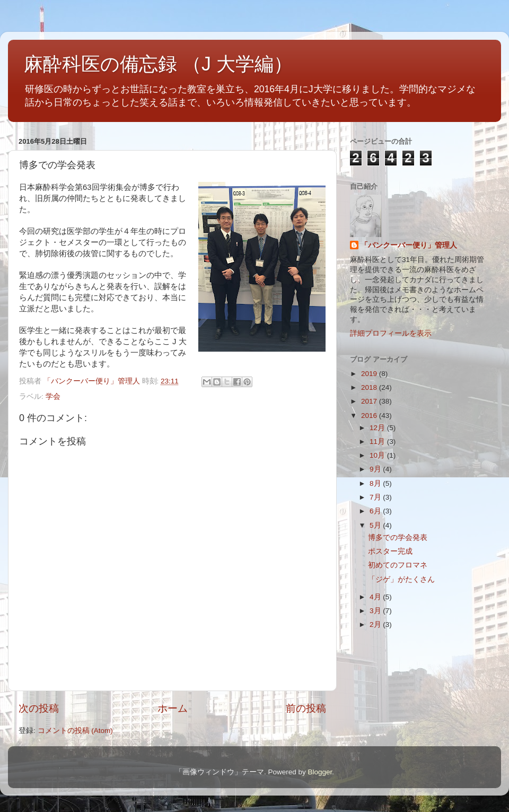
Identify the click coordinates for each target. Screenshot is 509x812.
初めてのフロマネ (398, 565)
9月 (376, 469)
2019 (370, 374)
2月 (376, 625)
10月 (378, 455)
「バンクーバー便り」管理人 (409, 245)
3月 (376, 611)
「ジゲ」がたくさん (401, 579)
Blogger (320, 772)
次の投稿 (39, 708)
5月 (376, 525)
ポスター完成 (390, 551)
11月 (378, 442)
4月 (376, 597)
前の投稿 (306, 708)
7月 (376, 497)
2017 (370, 401)
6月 (376, 511)
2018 (370, 387)
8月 (376, 483)
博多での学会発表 (398, 538)
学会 (53, 396)
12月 (378, 428)
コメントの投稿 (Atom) (75, 731)
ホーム (173, 708)
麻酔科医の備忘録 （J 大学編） (158, 64)
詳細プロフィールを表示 (391, 333)
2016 (370, 416)
